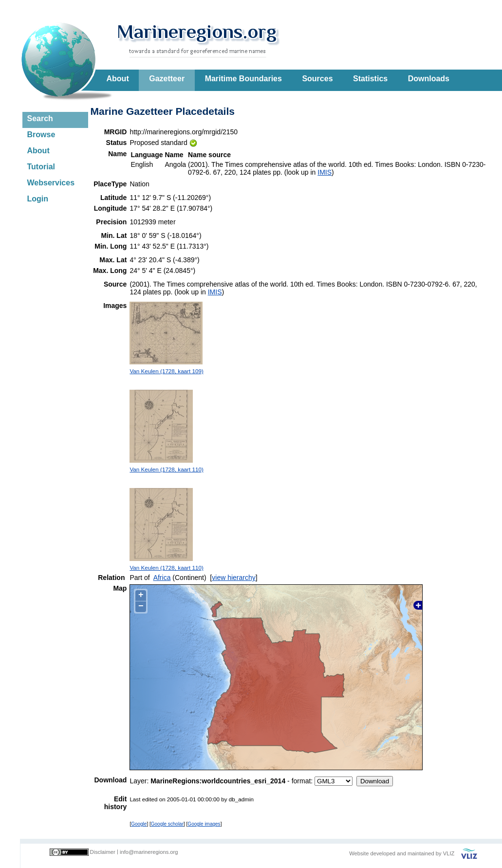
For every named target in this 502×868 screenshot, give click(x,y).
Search (40, 118)
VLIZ (449, 853)
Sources (317, 79)
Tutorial (41, 167)
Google (139, 824)
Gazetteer (167, 79)
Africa (162, 578)
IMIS (325, 172)
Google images (204, 824)
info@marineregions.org (149, 852)
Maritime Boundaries (243, 79)
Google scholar (167, 824)
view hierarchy (233, 578)
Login (38, 199)
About (118, 79)
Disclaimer (103, 852)
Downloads (429, 79)
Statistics (370, 79)
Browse (41, 135)
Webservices (51, 183)
